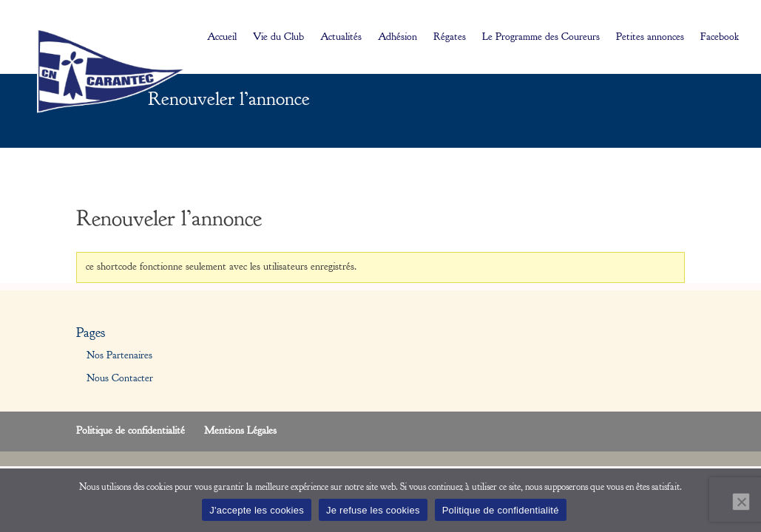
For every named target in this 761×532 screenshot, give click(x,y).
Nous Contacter (120, 378)
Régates (450, 38)
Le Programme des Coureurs (541, 38)
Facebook (720, 38)
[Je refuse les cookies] (741, 502)
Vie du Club (278, 38)
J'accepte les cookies (257, 510)
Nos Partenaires (119, 355)
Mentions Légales (240, 431)
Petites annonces (650, 38)
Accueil (222, 38)
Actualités (341, 38)
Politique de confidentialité (131, 431)
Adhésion (398, 38)
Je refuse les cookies (373, 510)
